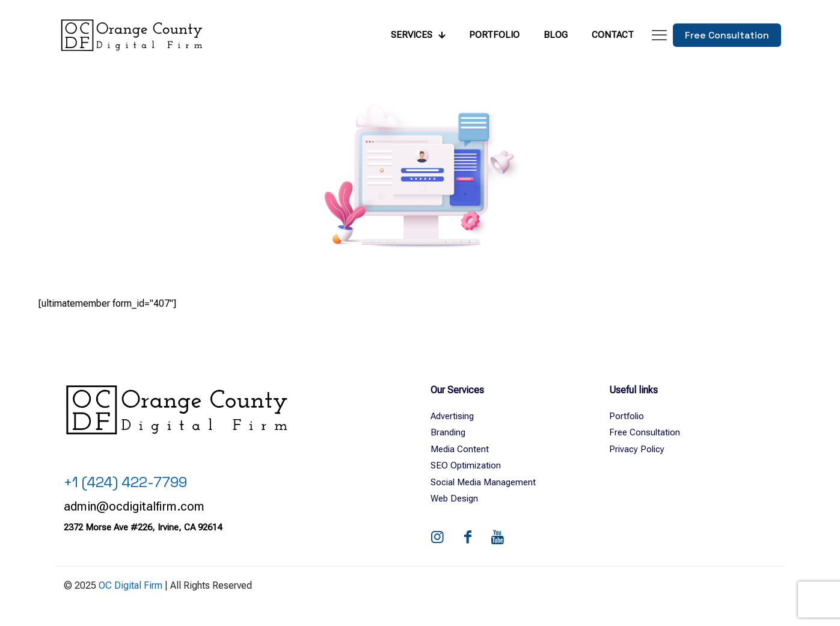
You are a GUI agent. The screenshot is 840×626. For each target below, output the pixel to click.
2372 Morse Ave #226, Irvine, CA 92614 (143, 527)
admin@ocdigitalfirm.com (134, 506)
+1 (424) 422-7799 (125, 482)
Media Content (460, 449)
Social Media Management (483, 482)
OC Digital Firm (130, 585)
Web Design (454, 499)
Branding (448, 432)
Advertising (452, 416)
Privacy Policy (637, 449)
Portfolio (627, 416)
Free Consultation (645, 432)
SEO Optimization (466, 465)
